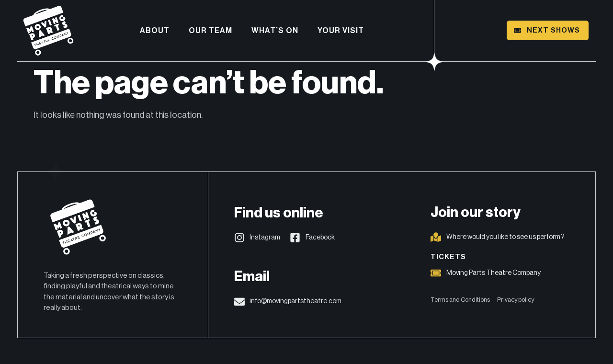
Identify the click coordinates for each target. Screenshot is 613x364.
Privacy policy (516, 300)
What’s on (275, 31)
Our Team (210, 31)
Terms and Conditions (460, 300)
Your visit (341, 31)
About (155, 31)
